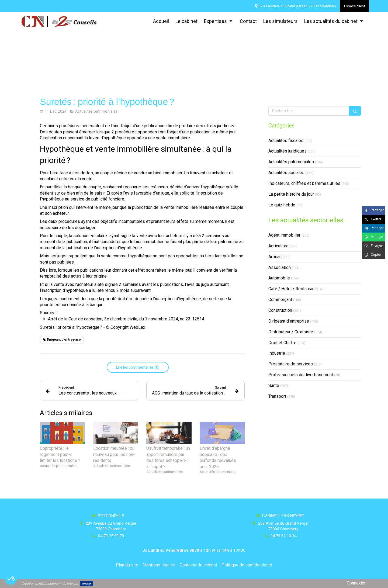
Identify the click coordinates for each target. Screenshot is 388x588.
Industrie (277, 353)
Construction (280, 310)
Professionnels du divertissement (301, 375)
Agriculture (278, 246)
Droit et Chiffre (282, 343)
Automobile (279, 278)
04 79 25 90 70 (111, 536)
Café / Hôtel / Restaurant (292, 289)
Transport (277, 396)
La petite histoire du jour (291, 194)
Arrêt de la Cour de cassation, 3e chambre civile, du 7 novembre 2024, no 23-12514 (126, 319)
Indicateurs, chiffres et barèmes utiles (304, 183)
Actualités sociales (286, 173)
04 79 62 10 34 (283, 536)
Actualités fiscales (286, 141)
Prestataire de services (291, 364)
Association (280, 267)
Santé (274, 385)
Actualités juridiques (287, 151)
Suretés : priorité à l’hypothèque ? (71, 327)
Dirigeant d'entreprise (289, 321)
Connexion (357, 583)
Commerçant (280, 300)
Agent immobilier (284, 235)
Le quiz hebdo (282, 205)
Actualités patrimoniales (291, 162)
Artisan (275, 257)
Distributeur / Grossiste (291, 332)
